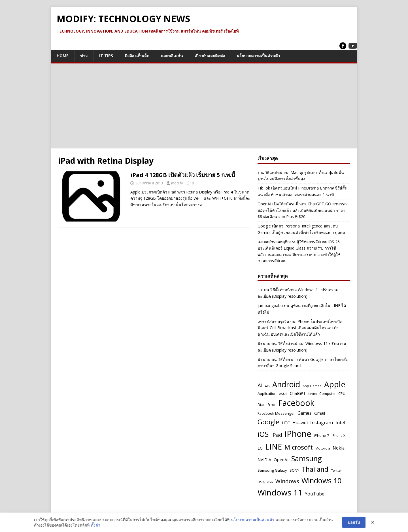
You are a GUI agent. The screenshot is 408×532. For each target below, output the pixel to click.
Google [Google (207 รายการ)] (268, 422)
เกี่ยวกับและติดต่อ (210, 56)
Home (63, 56)
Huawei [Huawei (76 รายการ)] (300, 423)
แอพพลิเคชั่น (172, 56)
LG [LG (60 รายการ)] (260, 448)
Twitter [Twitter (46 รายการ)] (336, 470)
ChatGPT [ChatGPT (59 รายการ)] (298, 393)
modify (177, 183)
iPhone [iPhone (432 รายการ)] (298, 434)
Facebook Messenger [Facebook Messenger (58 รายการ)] (276, 413)
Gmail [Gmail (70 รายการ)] (320, 413)
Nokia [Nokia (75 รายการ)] (339, 448)
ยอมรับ (354, 523)
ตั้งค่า (96, 526)
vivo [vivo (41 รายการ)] (270, 482)
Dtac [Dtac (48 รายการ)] (261, 405)
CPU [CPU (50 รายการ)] (342, 394)
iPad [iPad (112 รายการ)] (277, 435)
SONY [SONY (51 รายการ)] (294, 470)
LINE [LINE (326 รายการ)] (274, 447)
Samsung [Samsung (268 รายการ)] (307, 458)
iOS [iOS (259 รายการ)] (263, 434)
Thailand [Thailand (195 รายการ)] (315, 469)
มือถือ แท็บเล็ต (137, 56)
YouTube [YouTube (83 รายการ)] (315, 494)
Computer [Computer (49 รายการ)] (328, 394)
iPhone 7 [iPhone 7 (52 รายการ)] (321, 436)
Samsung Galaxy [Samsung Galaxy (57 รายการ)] (272, 470)
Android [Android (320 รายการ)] (286, 384)
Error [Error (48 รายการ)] (272, 405)
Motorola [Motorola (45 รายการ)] (323, 448)
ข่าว (84, 56)
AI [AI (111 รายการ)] (260, 385)
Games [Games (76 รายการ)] (305, 413)
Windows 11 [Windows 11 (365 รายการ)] (280, 492)
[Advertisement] (204, 106)
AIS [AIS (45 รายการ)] (267, 386)
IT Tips (106, 56)
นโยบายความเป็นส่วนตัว (258, 56)
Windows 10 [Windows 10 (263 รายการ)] (321, 480)
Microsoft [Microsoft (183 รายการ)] (299, 447)
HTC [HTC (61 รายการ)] (286, 423)
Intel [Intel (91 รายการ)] (340, 423)
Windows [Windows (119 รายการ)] (287, 481)
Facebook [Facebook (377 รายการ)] (296, 403)
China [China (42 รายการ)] (313, 394)
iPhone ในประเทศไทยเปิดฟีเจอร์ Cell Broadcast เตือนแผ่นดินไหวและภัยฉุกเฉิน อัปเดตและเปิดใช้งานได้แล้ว (300, 328)
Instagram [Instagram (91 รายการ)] (322, 423)
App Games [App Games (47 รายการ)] (312, 386)
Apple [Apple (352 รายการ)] (335, 384)
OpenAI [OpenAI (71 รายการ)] (281, 459)
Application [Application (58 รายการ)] (267, 393)
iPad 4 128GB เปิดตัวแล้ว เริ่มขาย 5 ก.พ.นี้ (183, 175)
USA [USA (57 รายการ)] (261, 482)
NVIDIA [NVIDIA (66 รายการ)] (264, 460)
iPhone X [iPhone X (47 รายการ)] (338, 435)
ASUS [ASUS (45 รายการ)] (283, 394)
